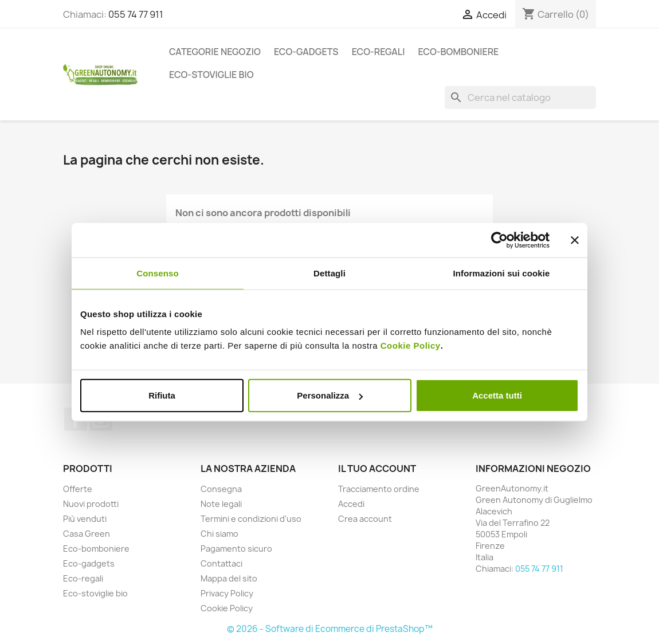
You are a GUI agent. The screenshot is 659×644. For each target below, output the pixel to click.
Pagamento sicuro (236, 549)
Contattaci (221, 563)
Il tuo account (377, 469)
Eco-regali (378, 52)
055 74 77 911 (136, 14)
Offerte (78, 489)
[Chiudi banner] (575, 240)
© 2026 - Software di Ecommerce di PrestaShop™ (330, 629)
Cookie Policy (411, 346)
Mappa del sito (229, 578)
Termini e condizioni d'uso (251, 519)
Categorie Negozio (215, 52)
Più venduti (85, 519)
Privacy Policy (227, 593)
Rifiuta (162, 395)
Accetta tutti (497, 395)
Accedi (351, 504)
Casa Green (87, 534)
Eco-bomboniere (458, 52)
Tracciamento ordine (379, 489)
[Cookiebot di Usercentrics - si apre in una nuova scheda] (499, 240)
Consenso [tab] (157, 273)
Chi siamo (219, 534)
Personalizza (330, 395)
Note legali (221, 504)
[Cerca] (520, 97)
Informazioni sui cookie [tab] (502, 273)
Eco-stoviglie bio (211, 75)
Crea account (365, 519)
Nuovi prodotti (91, 504)
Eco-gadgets (306, 52)
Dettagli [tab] (329, 273)
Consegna (221, 489)
